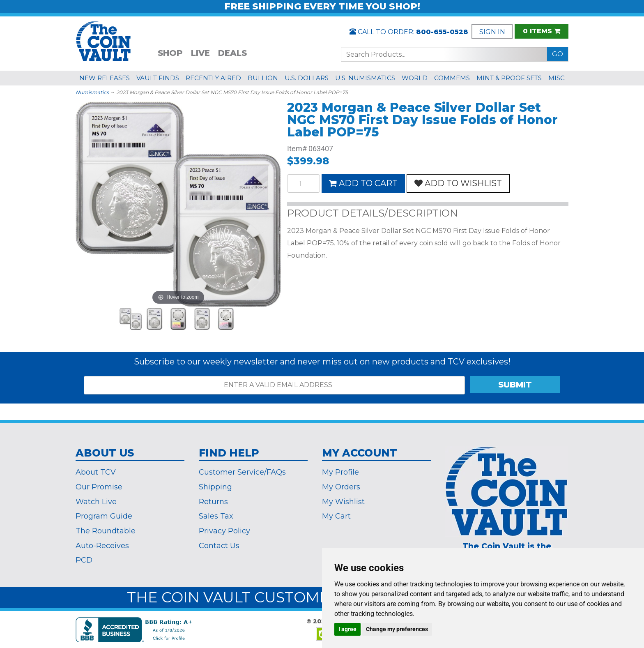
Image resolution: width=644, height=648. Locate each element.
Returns (213, 502)
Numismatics (92, 92)
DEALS (232, 53)
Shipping (215, 487)
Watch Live (96, 502)
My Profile (340, 472)
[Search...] (444, 54)
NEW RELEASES (105, 78)
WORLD (415, 78)
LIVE (200, 53)
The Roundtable (106, 531)
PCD (84, 560)
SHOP (170, 53)
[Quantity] (304, 183)
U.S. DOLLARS (307, 78)
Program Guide (104, 516)
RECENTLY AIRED (213, 78)
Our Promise (99, 487)
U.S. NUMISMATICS (365, 78)
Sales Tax (216, 516)
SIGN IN (492, 32)
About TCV (96, 472)
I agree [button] (347, 629)
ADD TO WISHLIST (458, 183)
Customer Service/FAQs (242, 472)
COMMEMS (452, 78)
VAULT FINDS (158, 78)
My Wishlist (343, 502)
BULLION (263, 78)
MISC (557, 78)
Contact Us (219, 546)
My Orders (341, 487)
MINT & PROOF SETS (509, 78)
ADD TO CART (363, 183)
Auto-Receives (102, 546)
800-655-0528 (442, 32)
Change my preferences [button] (397, 629)
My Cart (336, 516)
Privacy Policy (224, 531)
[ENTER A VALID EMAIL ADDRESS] (274, 385)
